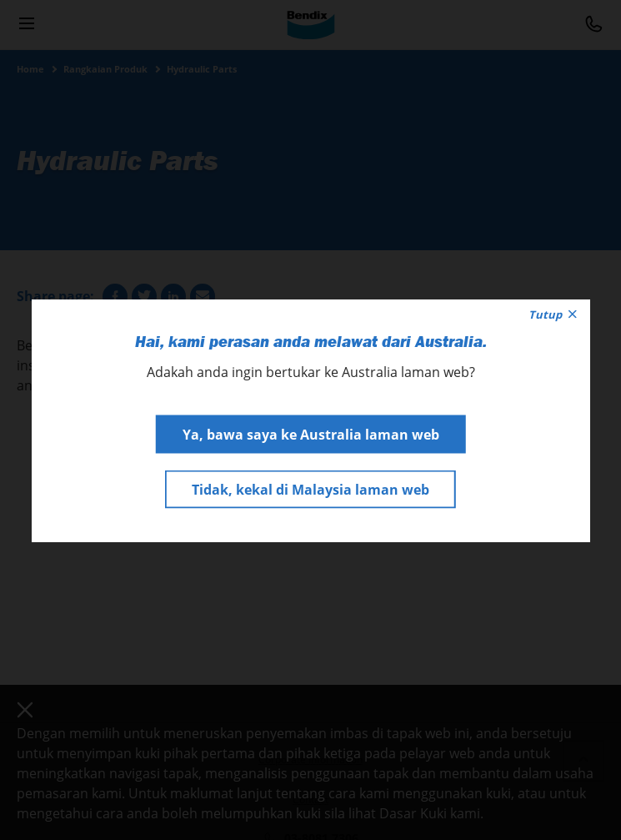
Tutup (553, 314)
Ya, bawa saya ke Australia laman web (311, 434)
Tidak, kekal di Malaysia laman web (310, 489)
